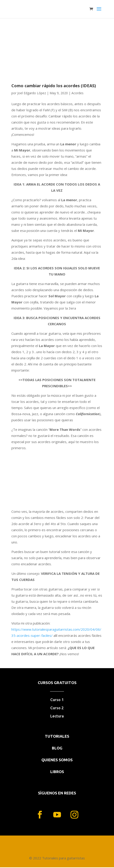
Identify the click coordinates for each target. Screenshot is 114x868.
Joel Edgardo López (32, 93)
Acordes (77, 93)
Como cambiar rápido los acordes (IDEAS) (54, 86)
